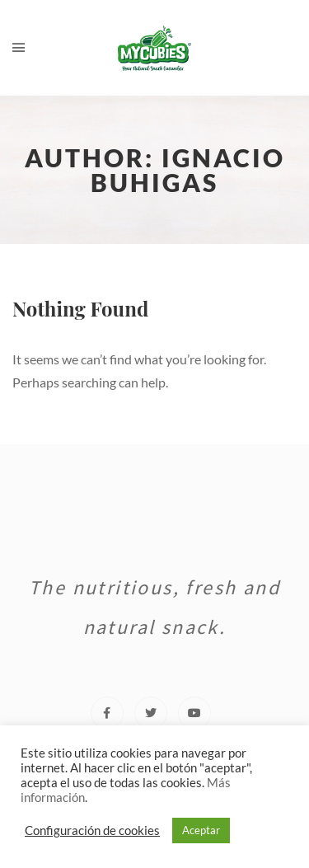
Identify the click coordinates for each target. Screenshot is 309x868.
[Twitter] (151, 713)
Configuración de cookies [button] (92, 830)
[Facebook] (107, 713)
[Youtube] (194, 713)
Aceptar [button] (201, 830)
